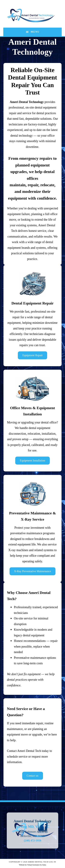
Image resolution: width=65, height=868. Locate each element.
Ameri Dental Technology (31, 16)
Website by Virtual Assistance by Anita (33, 865)
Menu (35, 32)
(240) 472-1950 (33, 840)
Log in (53, 862)
